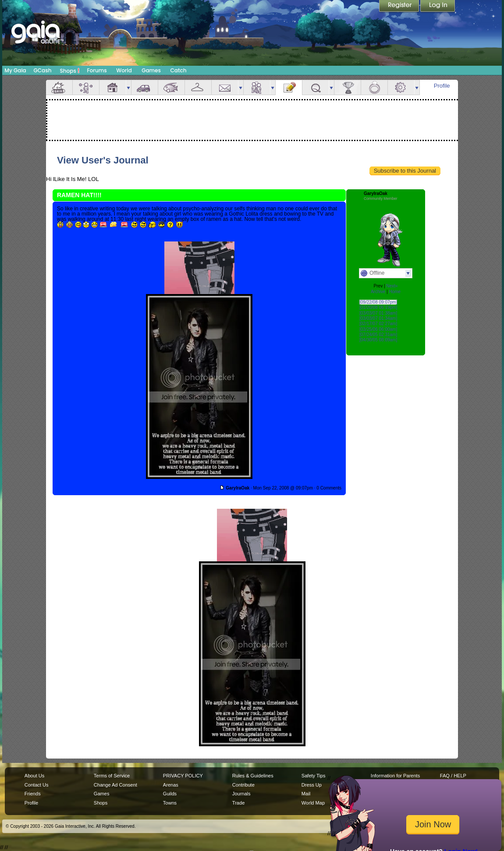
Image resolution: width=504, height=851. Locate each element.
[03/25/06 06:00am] (378, 329)
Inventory (198, 87)
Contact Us (37, 785)
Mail (225, 87)
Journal (289, 87)
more (128, 87)
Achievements (348, 87)
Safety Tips (314, 776)
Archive (378, 292)
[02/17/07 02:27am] (378, 324)
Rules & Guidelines (253, 776)
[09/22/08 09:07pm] (378, 302)
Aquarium (171, 87)
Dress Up (312, 785)
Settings (401, 87)
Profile (442, 86)
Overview (59, 87)
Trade (238, 803)
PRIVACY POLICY (183, 776)
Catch (179, 70)
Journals (241, 794)
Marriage (374, 87)
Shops (70, 71)
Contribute (243, 785)
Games (151, 70)
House (113, 87)
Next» (392, 286)
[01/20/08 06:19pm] (378, 307)
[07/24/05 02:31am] (378, 335)
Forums (97, 70)
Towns (170, 803)
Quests (316, 87)
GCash (43, 70)
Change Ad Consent (115, 785)
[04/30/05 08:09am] (378, 340)
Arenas (171, 785)
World (124, 70)
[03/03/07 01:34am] (378, 318)
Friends (257, 87)
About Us (34, 776)
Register (400, 7)
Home (395, 292)
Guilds (170, 794)
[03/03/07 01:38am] (378, 313)
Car (145, 87)
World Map (313, 803)
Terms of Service (112, 776)
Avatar (86, 87)
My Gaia (15, 70)
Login (438, 7)
